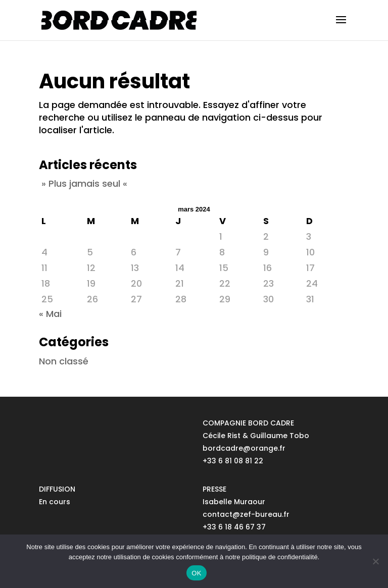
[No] (375, 561)
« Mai (50, 314)
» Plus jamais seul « (84, 183)
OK (196, 573)
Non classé (64, 361)
